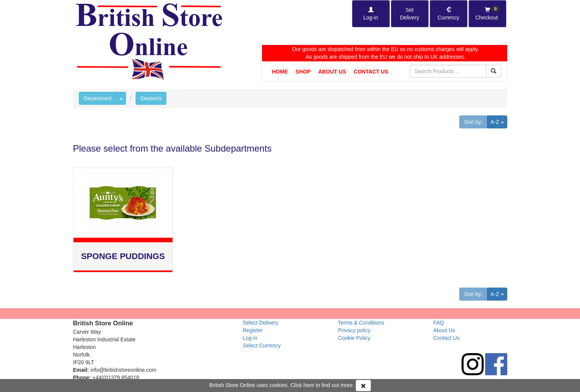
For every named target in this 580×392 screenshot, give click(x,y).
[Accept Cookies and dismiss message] (363, 386)
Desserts (151, 98)
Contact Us (371, 72)
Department (98, 98)
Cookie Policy (354, 338)
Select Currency (262, 346)
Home (280, 72)
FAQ (439, 323)
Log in (250, 338)
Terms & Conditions (361, 323)
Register (253, 330)
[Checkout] (487, 14)
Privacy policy (355, 330)
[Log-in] (371, 14)
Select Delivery (261, 323)
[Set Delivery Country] (410, 14)
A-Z (499, 121)
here (309, 385)
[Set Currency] (449, 14)
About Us (332, 72)
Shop (303, 72)
